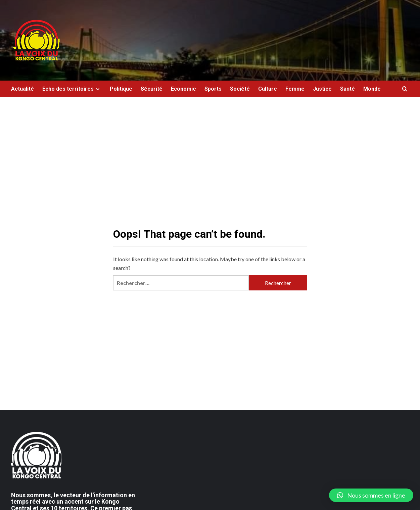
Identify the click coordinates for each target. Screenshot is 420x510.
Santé (347, 89)
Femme (295, 89)
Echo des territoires (72, 89)
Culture (268, 89)
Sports (213, 89)
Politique (121, 89)
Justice (322, 89)
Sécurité (152, 89)
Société (240, 89)
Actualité (22, 89)
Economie (183, 89)
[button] (371, 495)
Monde (372, 89)
